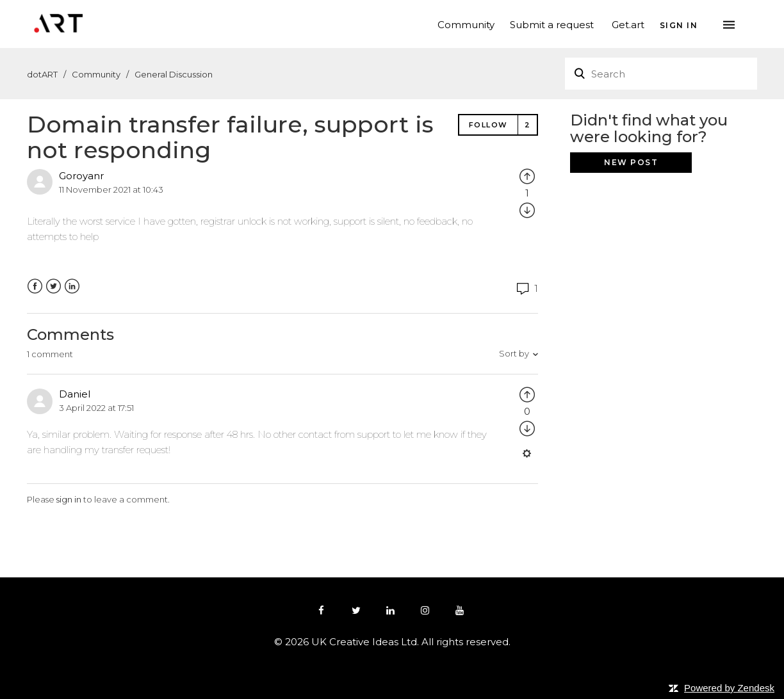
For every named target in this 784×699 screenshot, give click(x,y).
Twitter (53, 286)
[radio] (527, 176)
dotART (42, 74)
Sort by (514, 353)
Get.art (628, 24)
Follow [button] (488, 125)
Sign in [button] (679, 25)
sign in (69, 499)
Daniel (75, 394)
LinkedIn (72, 286)
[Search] (661, 74)
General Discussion (174, 74)
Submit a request (552, 24)
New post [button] (631, 162)
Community (466, 24)
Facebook (35, 286)
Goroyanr (81, 176)
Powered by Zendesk (729, 688)
